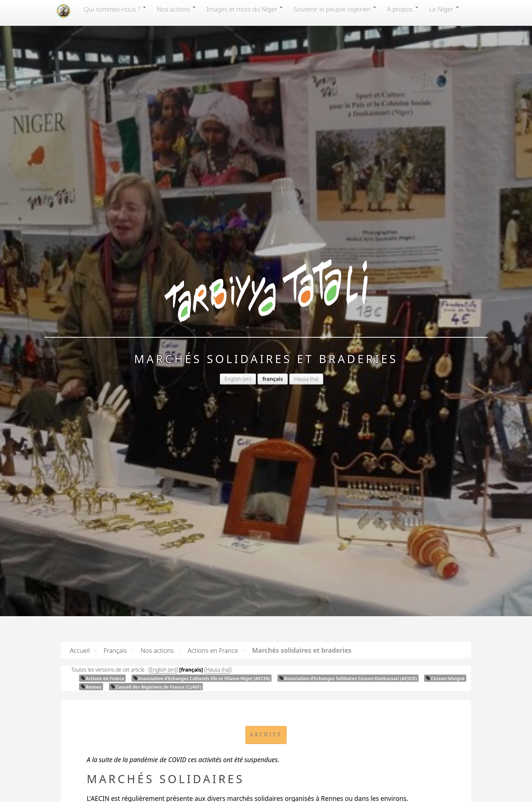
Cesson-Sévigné (445, 678)
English (233, 379)
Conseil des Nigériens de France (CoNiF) (156, 687)
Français (115, 650)
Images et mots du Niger (245, 9)
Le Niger (444, 9)
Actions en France (213, 650)
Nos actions (176, 9)
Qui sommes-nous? (115, 9)
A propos (403, 9)
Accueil (80, 650)
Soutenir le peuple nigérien (335, 9)
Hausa (301, 379)
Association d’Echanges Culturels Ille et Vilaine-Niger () (202, 678)
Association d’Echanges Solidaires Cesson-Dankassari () (348, 678)
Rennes (91, 687)
